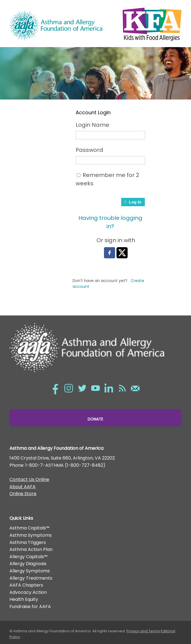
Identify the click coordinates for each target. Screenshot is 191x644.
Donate (95, 419)
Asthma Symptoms (31, 535)
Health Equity (24, 599)
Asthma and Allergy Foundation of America (56, 25)
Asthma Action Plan (31, 549)
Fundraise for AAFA (30, 607)
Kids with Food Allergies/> (151, 23)
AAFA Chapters (26, 585)
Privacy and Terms (143, 631)
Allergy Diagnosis (28, 564)
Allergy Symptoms (30, 571)
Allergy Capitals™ (28, 557)
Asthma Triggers (28, 542)
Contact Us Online (29, 479)
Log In (133, 202)
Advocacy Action (28, 592)
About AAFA (23, 487)
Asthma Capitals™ (29, 528)
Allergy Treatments (31, 578)
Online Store (23, 494)
